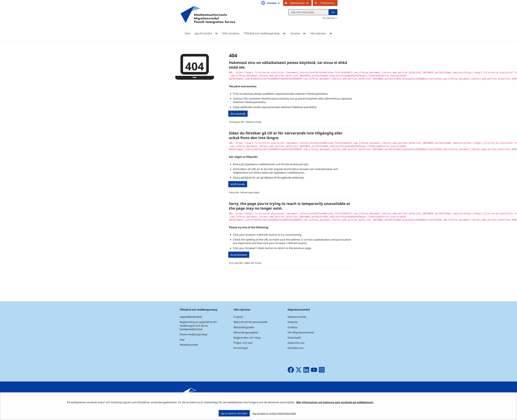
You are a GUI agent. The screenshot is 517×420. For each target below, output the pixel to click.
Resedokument (189, 345)
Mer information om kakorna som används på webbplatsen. (335, 402)
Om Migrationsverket (301, 332)
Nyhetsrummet (297, 317)
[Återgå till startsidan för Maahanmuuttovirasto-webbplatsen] (208, 19)
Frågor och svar (243, 343)
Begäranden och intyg (247, 338)
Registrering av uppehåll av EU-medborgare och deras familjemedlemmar (199, 326)
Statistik (292, 322)
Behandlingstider (244, 327)
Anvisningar (241, 348)
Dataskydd (294, 338)
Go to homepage (239, 255)
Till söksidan (329, 18)
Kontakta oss (296, 348)
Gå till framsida (238, 184)
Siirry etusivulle (238, 113)
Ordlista (292, 327)
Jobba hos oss (296, 343)
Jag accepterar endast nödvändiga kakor (274, 413)
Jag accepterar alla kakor (234, 413)
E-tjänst (238, 317)
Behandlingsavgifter (246, 332)
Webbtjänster (301, 3)
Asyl (182, 340)
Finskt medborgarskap (193, 334)
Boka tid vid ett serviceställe (251, 322)
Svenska (274, 3)
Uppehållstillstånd (191, 317)
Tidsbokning (327, 3)
